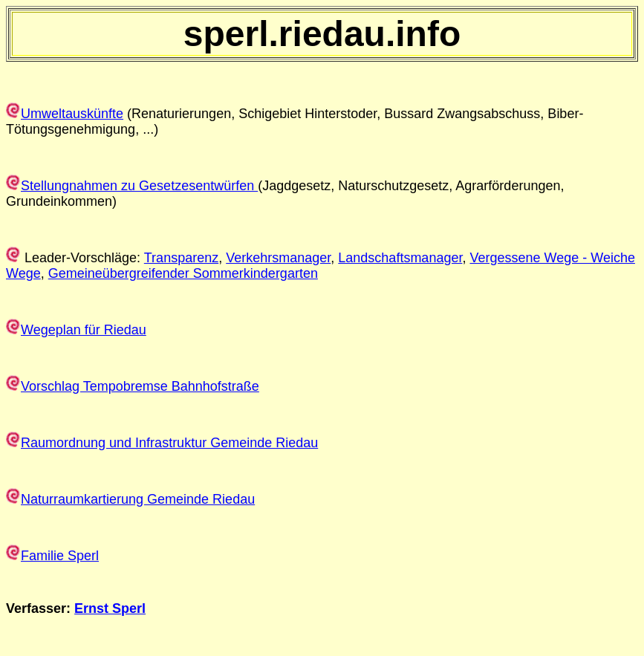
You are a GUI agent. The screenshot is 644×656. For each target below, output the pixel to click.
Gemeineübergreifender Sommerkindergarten (183, 273)
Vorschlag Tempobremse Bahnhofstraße (140, 386)
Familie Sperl (60, 556)
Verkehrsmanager (278, 258)
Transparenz (181, 258)
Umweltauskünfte (72, 114)
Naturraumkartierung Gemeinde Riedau (138, 499)
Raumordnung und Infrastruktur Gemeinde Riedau (169, 443)
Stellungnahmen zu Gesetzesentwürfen (139, 186)
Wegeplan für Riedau (84, 330)
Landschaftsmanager (400, 258)
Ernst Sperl (110, 608)
